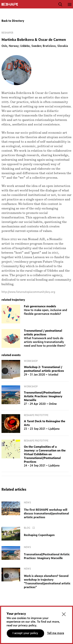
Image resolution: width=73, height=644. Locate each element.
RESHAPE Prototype (36, 415)
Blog (30, 528)
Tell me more (56, 633)
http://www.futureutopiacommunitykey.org (28, 292)
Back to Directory (13, 21)
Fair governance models (40, 306)
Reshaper (7, 33)
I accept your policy (25, 633)
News (27, 503)
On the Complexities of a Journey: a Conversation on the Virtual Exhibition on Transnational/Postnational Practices (45, 454)
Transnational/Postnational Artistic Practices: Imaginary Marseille (43, 396)
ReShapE (10, 4)
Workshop (31, 361)
